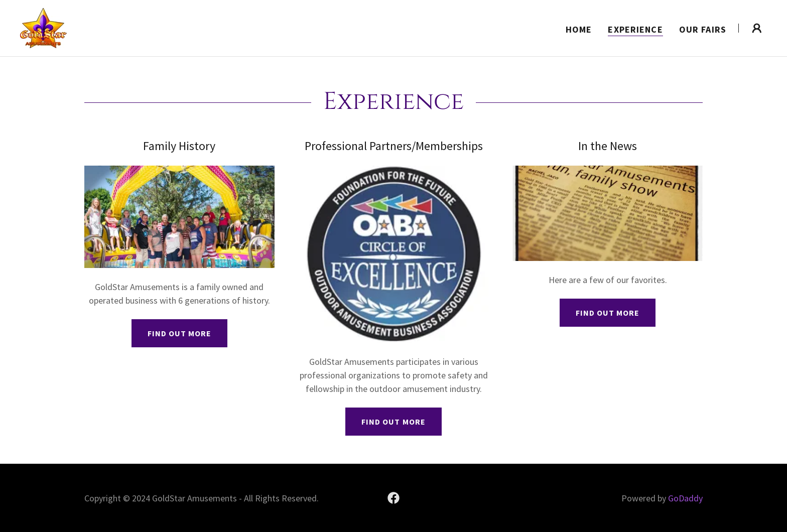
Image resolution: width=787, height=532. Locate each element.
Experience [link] (635, 29)
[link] (43, 27)
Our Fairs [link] (703, 29)
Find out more (179, 333)
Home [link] (579, 29)
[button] (757, 28)
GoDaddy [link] (685, 498)
